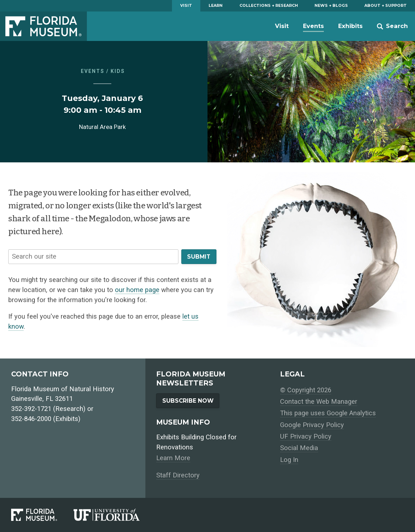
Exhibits (350, 26)
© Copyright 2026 (306, 390)
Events (313, 26)
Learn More (173, 458)
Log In (289, 460)
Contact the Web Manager (319, 402)
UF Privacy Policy (306, 436)
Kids (118, 71)
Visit (186, 6)
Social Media (299, 448)
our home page (137, 290)
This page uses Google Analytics (328, 413)
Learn (216, 6)
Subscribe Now (188, 401)
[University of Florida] (115, 515)
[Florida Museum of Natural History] (42, 515)
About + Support (386, 6)
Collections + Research (269, 6)
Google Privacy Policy (312, 425)
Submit (199, 257)
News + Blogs (331, 6)
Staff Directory (178, 475)
